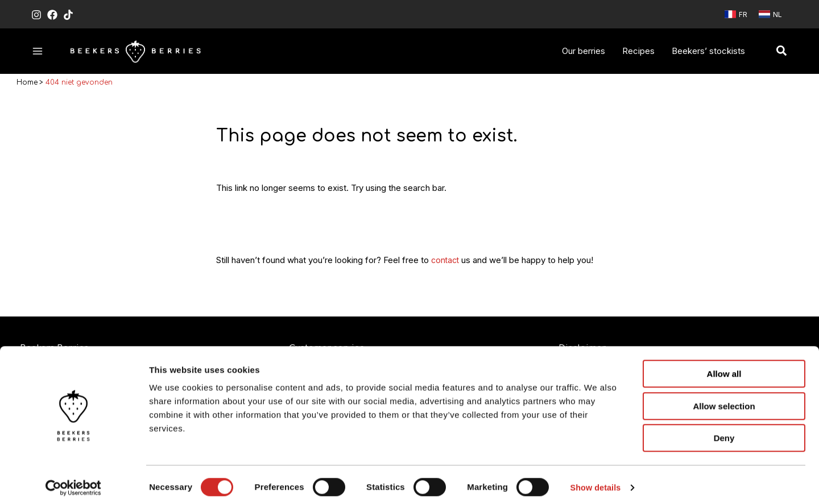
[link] (736, 14)
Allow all (724, 368)
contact (446, 262)
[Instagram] (36, 15)
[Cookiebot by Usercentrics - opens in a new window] (74, 482)
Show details (597, 482)
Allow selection (724, 400)
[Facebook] (52, 15)
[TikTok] (68, 15)
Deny (724, 432)
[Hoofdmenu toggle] (38, 51)
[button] (782, 51)
